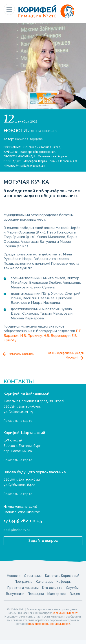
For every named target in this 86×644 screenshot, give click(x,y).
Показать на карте (18, 421)
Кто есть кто (52, 588)
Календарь (44, 582)
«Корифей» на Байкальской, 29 (24, 166)
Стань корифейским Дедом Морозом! (66, 356)
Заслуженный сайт (65, 613)
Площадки (36, 594)
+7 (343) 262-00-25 (23, 521)
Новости (15, 131)
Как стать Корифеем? (62, 576)
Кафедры (64, 582)
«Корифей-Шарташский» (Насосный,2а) (50, 161)
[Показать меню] (9, 9)
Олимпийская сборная (53, 156)
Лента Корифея (44, 131)
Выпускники (15, 594)
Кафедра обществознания (38, 152)
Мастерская (57, 594)
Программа (24, 582)
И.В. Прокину (31, 336)
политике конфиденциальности (49, 624)
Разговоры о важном (18, 354)
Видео (75, 594)
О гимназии (33, 576)
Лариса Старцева (29, 139)
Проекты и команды (23, 588)
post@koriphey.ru (17, 530)
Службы (72, 588)
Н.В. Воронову (56, 336)
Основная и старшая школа (42, 147)
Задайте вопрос (43, 541)
